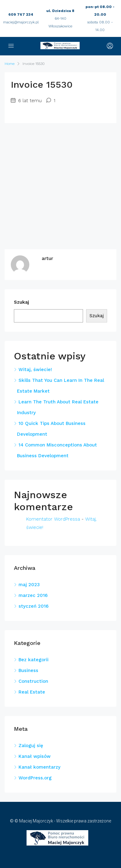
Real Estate (32, 692)
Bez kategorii (33, 660)
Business (28, 670)
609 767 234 (21, 14)
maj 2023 (29, 585)
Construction (33, 681)
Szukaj (21, 302)
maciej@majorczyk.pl (21, 22)
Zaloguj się (31, 746)
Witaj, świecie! (35, 370)
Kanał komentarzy (40, 767)
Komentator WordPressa (53, 519)
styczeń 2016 (33, 606)
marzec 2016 (33, 595)
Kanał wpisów (35, 756)
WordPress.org (35, 778)
